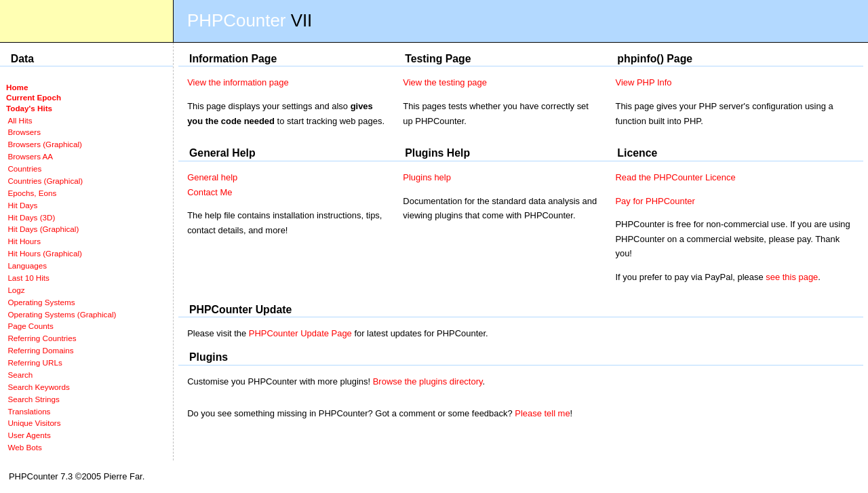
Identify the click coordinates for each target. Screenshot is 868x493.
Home (17, 87)
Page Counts (30, 326)
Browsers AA (30, 156)
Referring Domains (40, 350)
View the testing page (445, 82)
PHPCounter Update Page (300, 333)
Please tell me (542, 413)
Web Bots (24, 447)
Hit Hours (24, 241)
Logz (16, 290)
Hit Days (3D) (31, 217)
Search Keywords (38, 387)
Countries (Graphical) (45, 181)
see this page (792, 277)
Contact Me (210, 192)
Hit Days (22, 205)
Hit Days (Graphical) (43, 229)
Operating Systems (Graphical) (62, 314)
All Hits (20, 120)
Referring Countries (42, 338)
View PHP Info (643, 82)
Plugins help (427, 177)
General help (212, 177)
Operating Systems (41, 302)
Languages (27, 265)
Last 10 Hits (28, 278)
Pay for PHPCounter (655, 201)
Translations (29, 411)
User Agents (29, 435)
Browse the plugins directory (428, 381)
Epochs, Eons (32, 193)
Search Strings (33, 399)
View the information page (238, 82)
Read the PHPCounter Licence (675, 177)
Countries (24, 169)
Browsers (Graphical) (44, 144)
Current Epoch (34, 97)
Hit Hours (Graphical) (44, 253)
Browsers (24, 132)
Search (20, 375)
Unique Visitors (34, 423)
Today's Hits (29, 108)
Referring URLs (35, 362)
